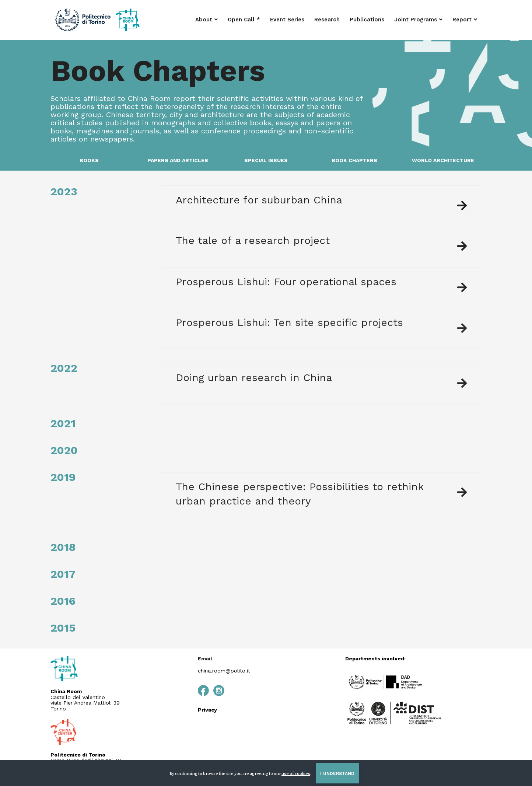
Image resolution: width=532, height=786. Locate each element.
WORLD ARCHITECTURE (443, 160)
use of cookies (296, 773)
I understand (337, 773)
